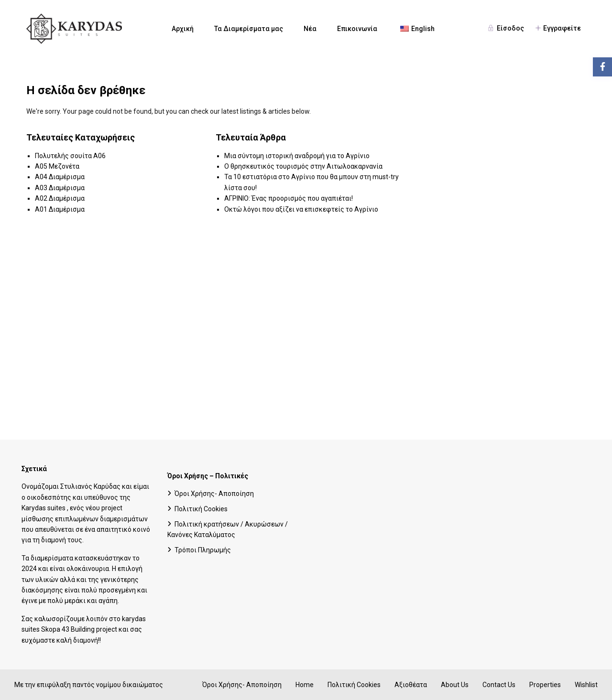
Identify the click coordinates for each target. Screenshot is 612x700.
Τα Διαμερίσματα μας (249, 29)
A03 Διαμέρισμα (60, 188)
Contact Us (499, 685)
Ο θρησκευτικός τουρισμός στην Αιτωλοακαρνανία (303, 166)
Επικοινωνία (357, 29)
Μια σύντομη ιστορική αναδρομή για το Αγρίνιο (297, 156)
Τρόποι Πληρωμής (203, 550)
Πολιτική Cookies (201, 509)
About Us (455, 685)
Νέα (310, 29)
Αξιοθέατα (411, 685)
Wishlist (586, 685)
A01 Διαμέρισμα (60, 209)
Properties (545, 685)
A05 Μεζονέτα (57, 166)
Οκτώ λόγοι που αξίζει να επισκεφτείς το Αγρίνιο (301, 209)
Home (305, 685)
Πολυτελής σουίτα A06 (70, 156)
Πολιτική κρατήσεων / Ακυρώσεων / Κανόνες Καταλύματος (228, 529)
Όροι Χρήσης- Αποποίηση (214, 494)
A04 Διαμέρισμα (60, 177)
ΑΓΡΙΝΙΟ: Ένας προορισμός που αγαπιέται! (289, 198)
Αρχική (183, 29)
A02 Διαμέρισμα (60, 198)
